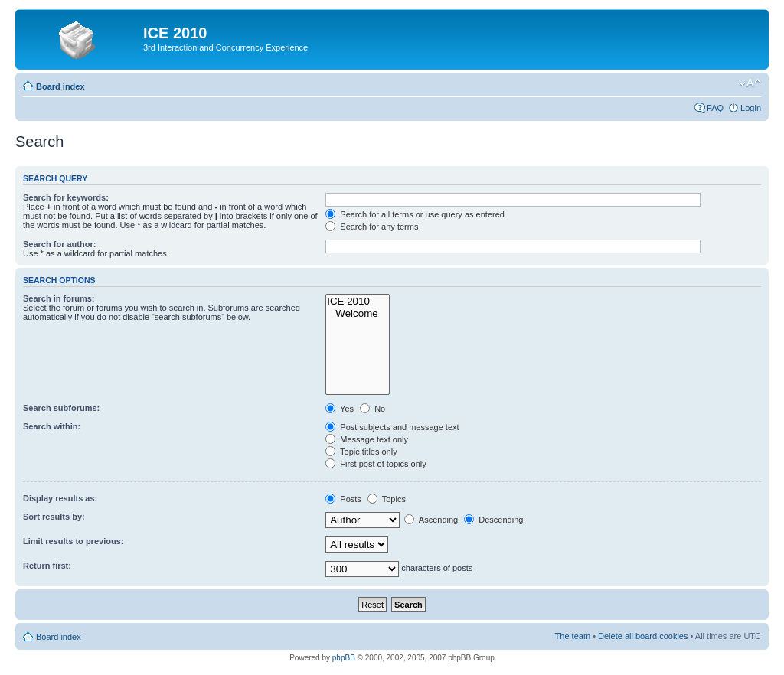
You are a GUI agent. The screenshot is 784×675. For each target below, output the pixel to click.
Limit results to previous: (73, 541)
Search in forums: (59, 298)
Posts (343, 499)
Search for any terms (372, 227)
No (372, 409)
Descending (493, 520)
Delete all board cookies (643, 636)
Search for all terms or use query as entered (415, 214)
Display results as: (60, 498)
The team (573, 636)
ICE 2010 (358, 302)
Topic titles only (361, 452)
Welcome (358, 314)
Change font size (750, 83)
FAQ (715, 108)
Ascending (431, 520)
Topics (387, 499)
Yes (340, 409)
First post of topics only (376, 464)
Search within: (52, 426)
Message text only (367, 439)
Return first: (47, 566)
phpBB (344, 658)
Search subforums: (61, 408)
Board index (60, 86)
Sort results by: (54, 517)
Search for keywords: (66, 197)
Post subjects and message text (392, 427)
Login (751, 108)
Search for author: (59, 244)
